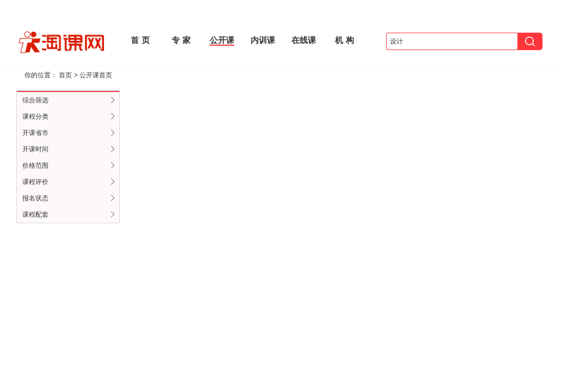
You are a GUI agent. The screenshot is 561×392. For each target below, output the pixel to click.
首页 (65, 75)
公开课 (222, 40)
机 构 (344, 40)
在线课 (304, 40)
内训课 (263, 40)
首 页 (140, 40)
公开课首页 (96, 75)
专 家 (181, 40)
